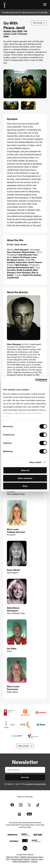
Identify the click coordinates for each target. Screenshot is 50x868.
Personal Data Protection (21, 859)
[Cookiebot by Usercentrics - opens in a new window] (36, 380)
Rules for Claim (37, 859)
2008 (20, 31)
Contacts (34, 861)
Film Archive (37, 23)
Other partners (23, 746)
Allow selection (25, 478)
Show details (35, 462)
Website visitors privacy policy (32, 857)
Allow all (25, 470)
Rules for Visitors (13, 857)
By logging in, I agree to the (25, 784)
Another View (10, 31)
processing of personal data (35, 784)
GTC (8, 859)
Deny (25, 486)
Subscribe (25, 777)
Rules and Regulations (21, 861)
